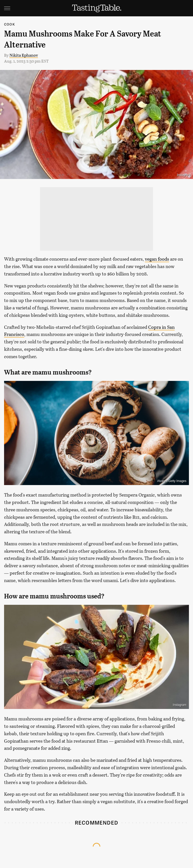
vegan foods (157, 259)
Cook (10, 24)
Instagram (184, 175)
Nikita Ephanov (24, 55)
